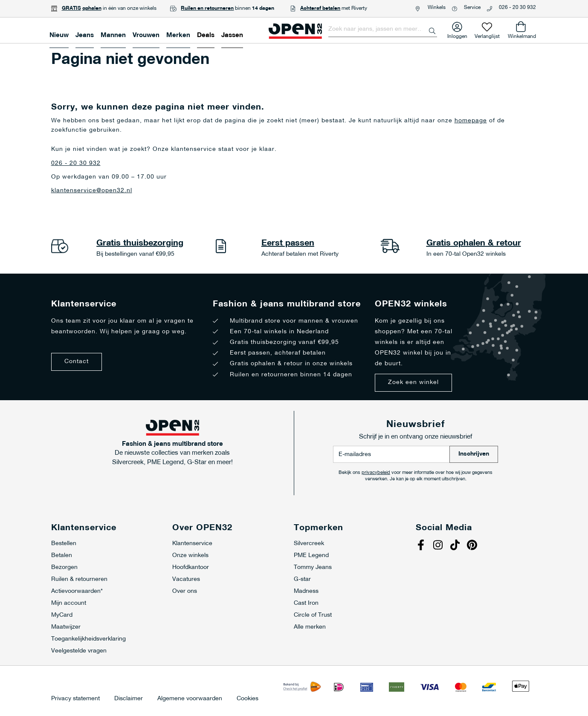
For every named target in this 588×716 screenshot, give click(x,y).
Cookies (248, 699)
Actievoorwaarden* (77, 591)
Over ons (185, 591)
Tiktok (456, 546)
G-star (302, 579)
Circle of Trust (313, 615)
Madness (306, 591)
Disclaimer (129, 699)
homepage (471, 121)
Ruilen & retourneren (79, 579)
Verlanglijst (487, 35)
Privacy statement (75, 699)
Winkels (437, 8)
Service (472, 8)
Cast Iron (306, 603)
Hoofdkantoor (191, 567)
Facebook (422, 546)
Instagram (439, 546)
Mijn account (69, 603)
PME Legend (311, 556)
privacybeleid (376, 473)
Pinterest (473, 546)
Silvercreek (309, 544)
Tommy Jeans (313, 567)
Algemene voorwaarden (190, 699)
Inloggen (457, 35)
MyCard (62, 615)
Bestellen (64, 544)
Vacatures (186, 579)
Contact (77, 362)
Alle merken (310, 627)
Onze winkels (190, 556)
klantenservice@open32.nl (92, 191)
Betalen (62, 556)
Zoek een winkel (413, 383)
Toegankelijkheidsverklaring (88, 639)
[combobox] (383, 29)
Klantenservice (192, 544)
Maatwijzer (66, 627)
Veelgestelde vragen (79, 651)
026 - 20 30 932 (517, 8)
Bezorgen (64, 567)
